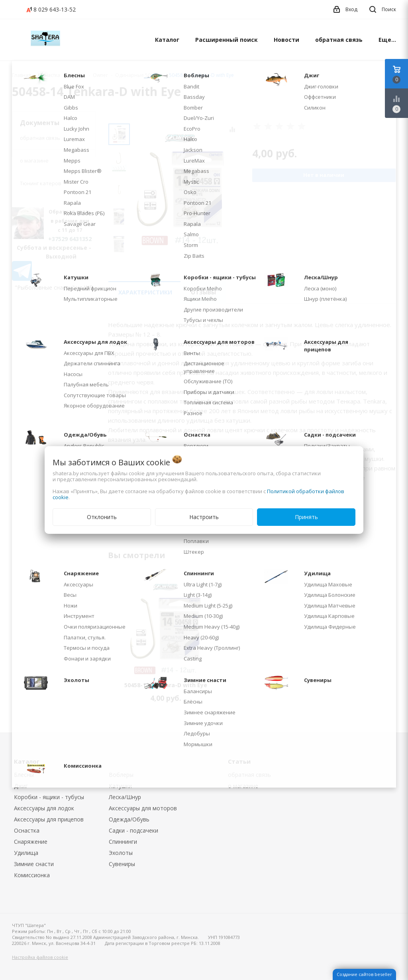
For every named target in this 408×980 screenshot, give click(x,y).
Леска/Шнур (125, 797)
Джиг (21, 786)
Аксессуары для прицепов (49, 819)
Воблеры (121, 775)
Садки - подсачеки (133, 830)
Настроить (204, 517)
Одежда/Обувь (129, 819)
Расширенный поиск (227, 40)
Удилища (26, 853)
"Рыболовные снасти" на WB (54, 287)
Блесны (24, 775)
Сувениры (122, 864)
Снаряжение (31, 842)
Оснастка (27, 830)
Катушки (120, 786)
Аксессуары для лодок (44, 808)
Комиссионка (32, 875)
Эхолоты (121, 853)
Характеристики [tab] (145, 292)
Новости (286, 40)
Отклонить (102, 517)
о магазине (34, 161)
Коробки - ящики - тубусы (49, 797)
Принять (306, 517)
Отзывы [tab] (203, 292)
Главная (22, 75)
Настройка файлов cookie (40, 957)
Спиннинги (123, 842)
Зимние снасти (34, 864)
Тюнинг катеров (41, 183)
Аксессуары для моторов (143, 808)
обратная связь (339, 40)
